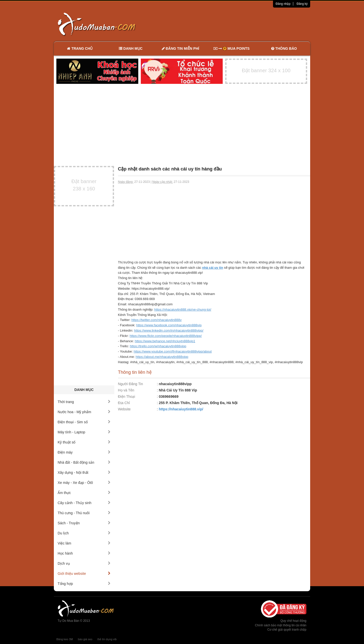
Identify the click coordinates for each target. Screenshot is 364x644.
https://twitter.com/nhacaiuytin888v (157, 320)
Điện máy (84, 452)
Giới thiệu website (84, 574)
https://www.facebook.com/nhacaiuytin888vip (169, 325)
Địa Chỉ (124, 403)
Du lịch (84, 533)
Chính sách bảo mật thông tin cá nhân (281, 625)
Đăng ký (302, 4)
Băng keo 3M (65, 639)
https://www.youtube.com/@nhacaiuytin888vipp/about (173, 351)
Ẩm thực (84, 493)
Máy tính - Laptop (84, 432)
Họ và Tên (126, 390)
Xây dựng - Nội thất (84, 473)
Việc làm (84, 543)
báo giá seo (85, 639)
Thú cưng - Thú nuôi (84, 513)
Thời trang (84, 402)
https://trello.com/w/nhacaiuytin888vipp (158, 346)
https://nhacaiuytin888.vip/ (181, 409)
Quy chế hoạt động (293, 621)
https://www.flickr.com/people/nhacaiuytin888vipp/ (166, 336)
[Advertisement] (235, 24)
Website (124, 409)
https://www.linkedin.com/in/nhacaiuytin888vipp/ (169, 330)
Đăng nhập (283, 4)
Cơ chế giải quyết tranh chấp (287, 630)
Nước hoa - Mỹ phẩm (84, 412)
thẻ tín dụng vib (107, 639)
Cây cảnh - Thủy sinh (84, 503)
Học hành (84, 553)
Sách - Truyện (84, 523)
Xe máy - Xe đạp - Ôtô (84, 483)
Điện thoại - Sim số (84, 422)
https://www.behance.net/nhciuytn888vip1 (165, 341)
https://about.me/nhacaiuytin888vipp (162, 357)
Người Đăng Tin (131, 384)
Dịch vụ (84, 563)
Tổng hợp (84, 584)
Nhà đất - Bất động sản (84, 462)
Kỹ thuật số (84, 442)
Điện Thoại (127, 397)
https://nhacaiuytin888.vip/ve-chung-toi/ (183, 309)
